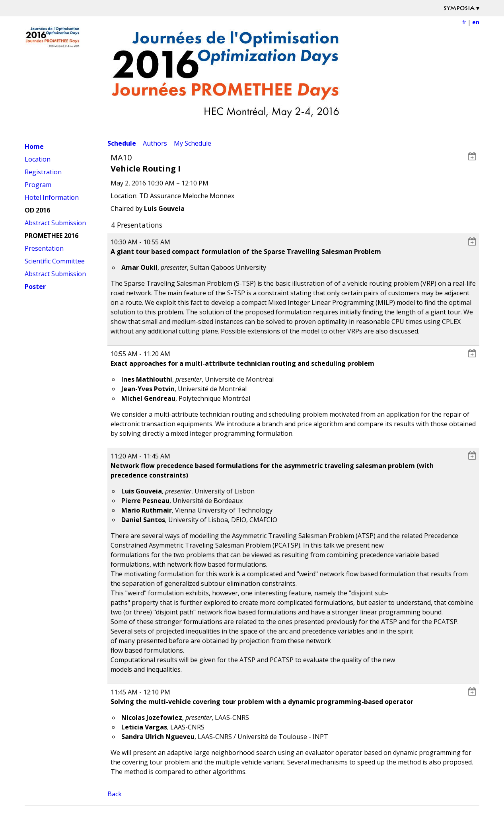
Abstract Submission (55, 223)
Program (38, 185)
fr (464, 22)
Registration (43, 172)
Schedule (122, 143)
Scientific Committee (55, 261)
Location (38, 159)
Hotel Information (52, 197)
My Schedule (193, 143)
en (476, 22)
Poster (35, 287)
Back (115, 794)
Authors (155, 143)
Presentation (44, 248)
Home (34, 146)
